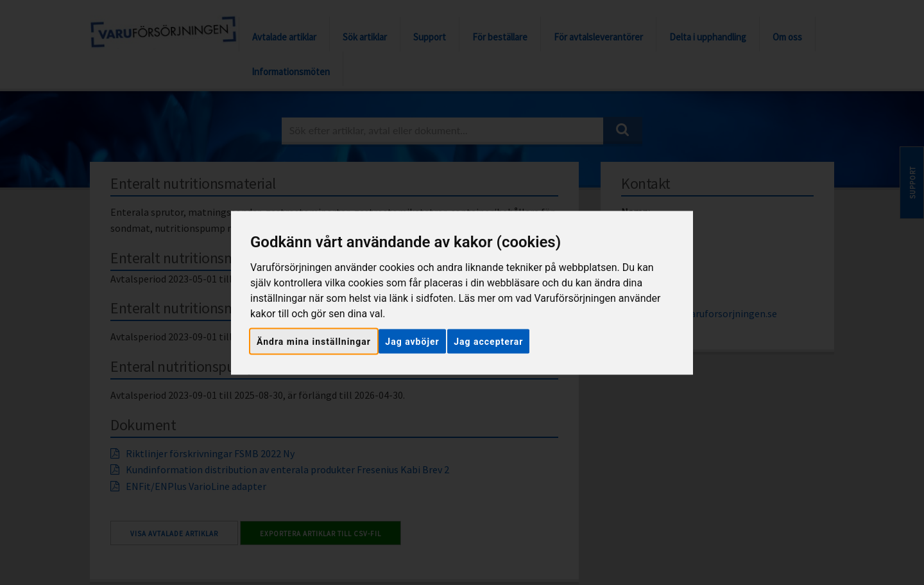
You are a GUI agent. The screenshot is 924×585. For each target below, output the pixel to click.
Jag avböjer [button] (412, 341)
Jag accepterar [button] (488, 341)
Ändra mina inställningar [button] (314, 341)
